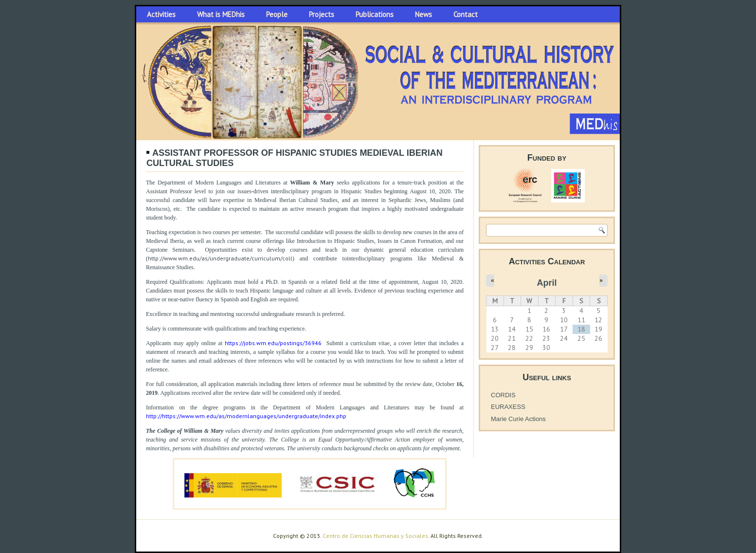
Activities (161, 14)
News (423, 14)
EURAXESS (508, 407)
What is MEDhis (221, 14)
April (547, 283)
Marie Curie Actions (518, 419)
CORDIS (503, 395)
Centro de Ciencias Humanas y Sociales (375, 536)
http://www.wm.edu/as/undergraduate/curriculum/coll (220, 258)
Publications (375, 14)
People (277, 14)
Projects (322, 14)
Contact (466, 14)
